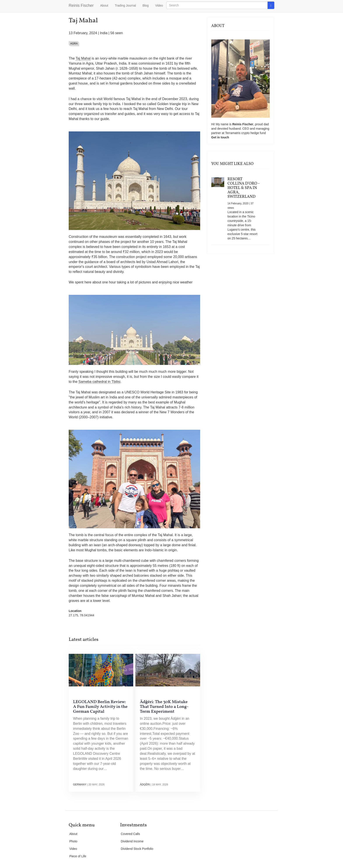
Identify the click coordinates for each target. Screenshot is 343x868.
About (104, 5)
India (104, 33)
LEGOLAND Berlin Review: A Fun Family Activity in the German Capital (100, 707)
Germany (80, 785)
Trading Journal (125, 5)
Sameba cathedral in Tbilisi (99, 382)
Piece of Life (78, 856)
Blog (145, 5)
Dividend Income (132, 841)
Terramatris (233, 133)
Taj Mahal (83, 58)
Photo (73, 841)
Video (159, 5)
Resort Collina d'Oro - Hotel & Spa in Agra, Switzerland (244, 188)
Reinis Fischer (81, 5)
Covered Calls (130, 834)
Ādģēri (145, 785)
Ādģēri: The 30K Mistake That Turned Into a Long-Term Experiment (164, 707)
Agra (74, 44)
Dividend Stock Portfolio (137, 849)
